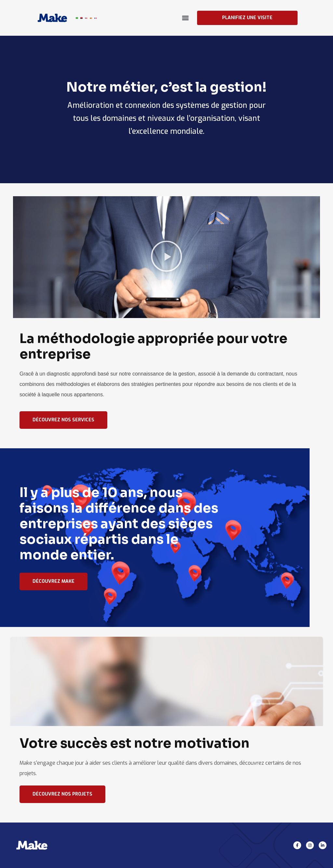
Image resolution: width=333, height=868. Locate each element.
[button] (191, 18)
